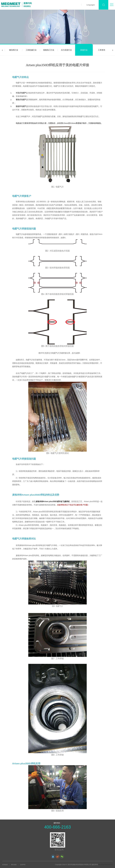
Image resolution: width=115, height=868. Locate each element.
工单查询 (102, 50)
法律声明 (23, 865)
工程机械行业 (31, 50)
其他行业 (84, 50)
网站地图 (14, 865)
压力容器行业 (66, 50)
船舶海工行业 (49, 50)
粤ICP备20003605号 (106, 865)
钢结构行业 (14, 50)
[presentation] (2, 50)
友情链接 (5, 865)
